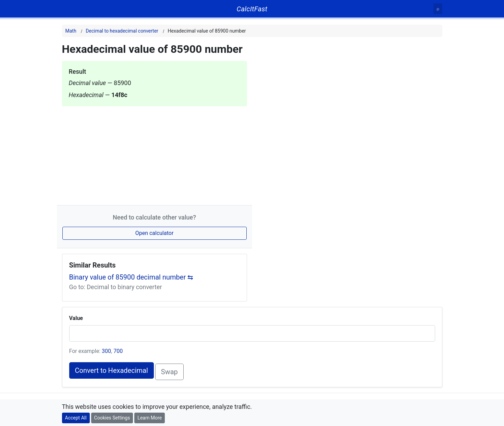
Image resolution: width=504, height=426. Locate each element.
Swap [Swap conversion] (169, 372)
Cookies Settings (112, 418)
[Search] (438, 9)
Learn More (150, 418)
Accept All (76, 418)
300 (106, 351)
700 (118, 351)
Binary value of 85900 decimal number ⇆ (131, 277)
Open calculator (155, 233)
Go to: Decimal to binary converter (116, 287)
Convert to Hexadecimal (112, 370)
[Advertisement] (155, 154)
